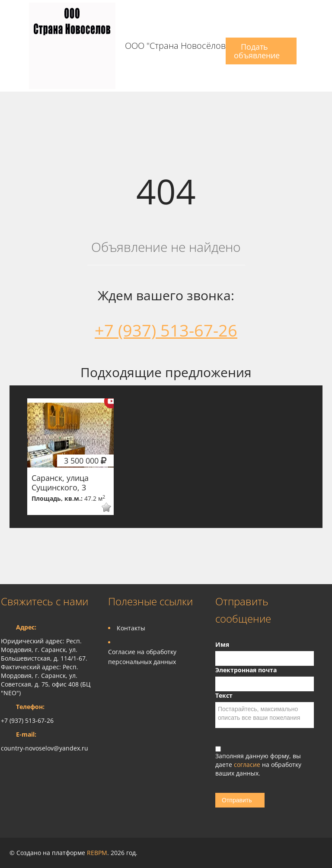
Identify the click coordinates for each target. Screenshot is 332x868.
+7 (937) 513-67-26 (166, 330)
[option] (70, 457)
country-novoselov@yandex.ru (45, 748)
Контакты (131, 628)
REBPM (97, 853)
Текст (224, 695)
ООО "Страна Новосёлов (175, 46)
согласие (248, 765)
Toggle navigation (8, 46)
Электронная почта (246, 670)
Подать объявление (257, 51)
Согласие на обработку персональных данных (142, 657)
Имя (222, 644)
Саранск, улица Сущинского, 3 (60, 483)
